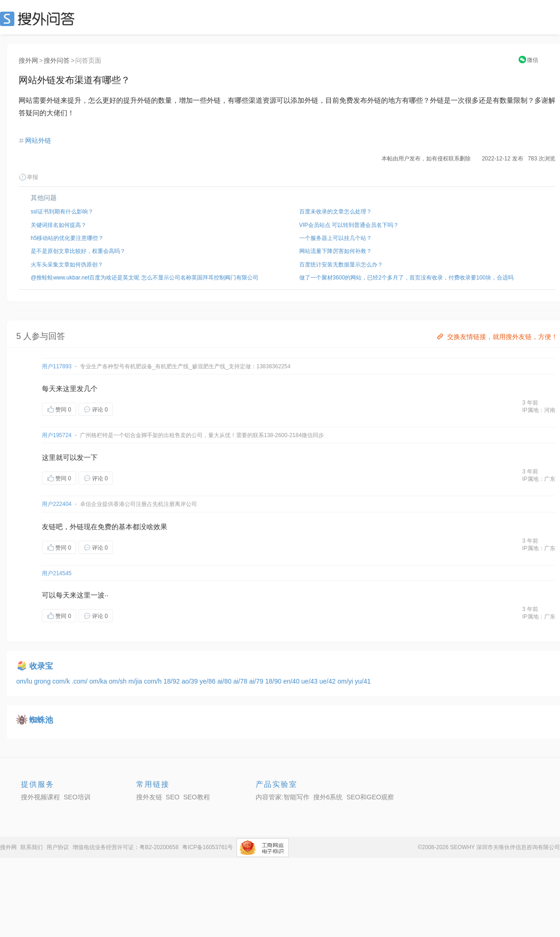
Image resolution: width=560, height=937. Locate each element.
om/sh (119, 681)
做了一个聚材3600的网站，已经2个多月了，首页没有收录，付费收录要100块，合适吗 (406, 278)
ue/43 (310, 681)
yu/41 (363, 681)
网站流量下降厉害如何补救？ (336, 251)
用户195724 (57, 435)
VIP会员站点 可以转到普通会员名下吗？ (349, 225)
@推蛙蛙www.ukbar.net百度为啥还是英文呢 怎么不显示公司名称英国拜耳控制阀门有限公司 (145, 278)
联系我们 (32, 847)
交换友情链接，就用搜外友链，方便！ (497, 337)
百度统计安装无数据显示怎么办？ (341, 265)
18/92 (173, 681)
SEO (40, 19)
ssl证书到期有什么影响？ (62, 212)
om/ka (99, 681)
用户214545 (57, 573)
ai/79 (257, 681)
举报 (28, 177)
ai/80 (225, 681)
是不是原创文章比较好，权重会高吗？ (78, 251)
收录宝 (41, 666)
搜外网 (28, 60)
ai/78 (241, 681)
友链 (49, 527)
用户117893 (57, 366)
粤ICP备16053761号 (208, 847)
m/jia (136, 681)
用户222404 (57, 504)
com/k (62, 681)
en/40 (292, 681)
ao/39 (191, 681)
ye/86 (209, 681)
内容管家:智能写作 (283, 797)
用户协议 (58, 847)
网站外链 (38, 140)
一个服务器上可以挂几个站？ (336, 238)
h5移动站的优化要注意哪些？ (67, 238)
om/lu (25, 681)
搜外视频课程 (40, 797)
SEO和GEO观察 (370, 797)
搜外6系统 (328, 797)
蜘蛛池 (41, 720)
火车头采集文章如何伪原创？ (67, 265)
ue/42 (328, 681)
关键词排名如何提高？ (59, 225)
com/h (154, 681)
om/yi (346, 681)
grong (43, 681)
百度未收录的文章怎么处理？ (336, 212)
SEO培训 (77, 797)
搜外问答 (57, 60)
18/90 (274, 681)
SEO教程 (197, 797)
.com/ (80, 681)
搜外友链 (149, 797)
